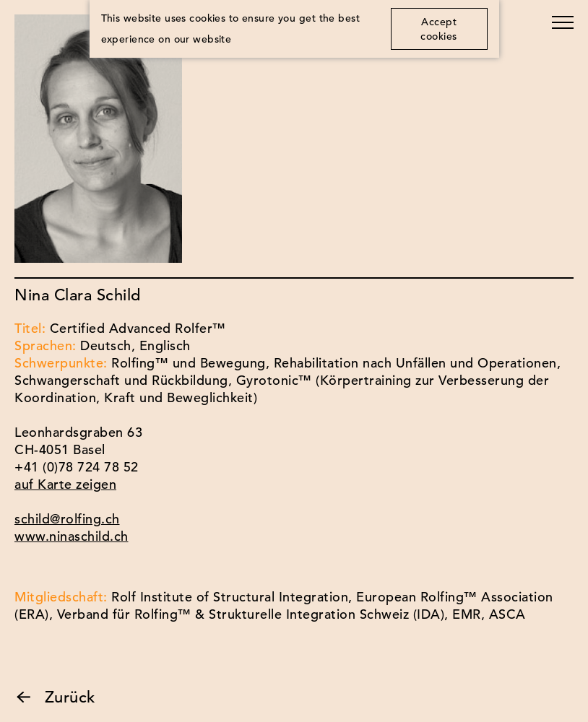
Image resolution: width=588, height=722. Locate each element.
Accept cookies (439, 29)
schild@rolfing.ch (67, 519)
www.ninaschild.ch (72, 536)
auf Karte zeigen (65, 484)
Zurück (55, 697)
